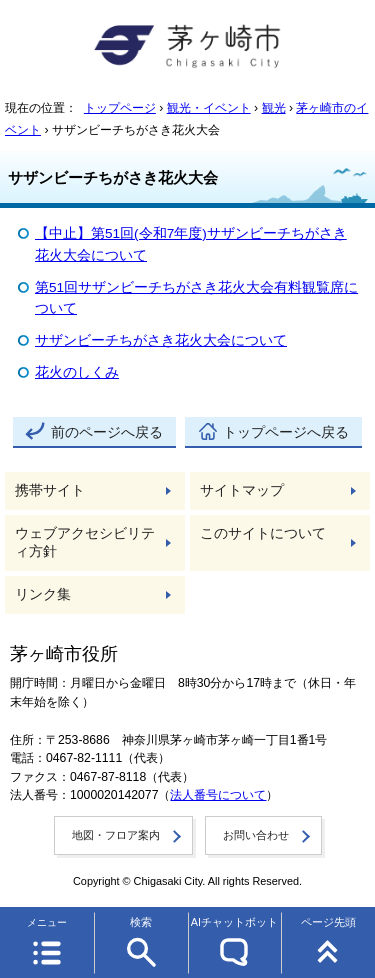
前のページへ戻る (107, 432)
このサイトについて (263, 533)
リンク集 (43, 594)
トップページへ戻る (286, 432)
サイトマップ (242, 490)
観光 (274, 108)
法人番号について (218, 795)
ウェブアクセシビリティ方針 (85, 542)
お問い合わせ (256, 835)
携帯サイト (50, 490)
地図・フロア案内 (116, 835)
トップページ (120, 108)
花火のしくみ (77, 372)
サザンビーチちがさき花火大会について (161, 340)
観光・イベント (209, 108)
